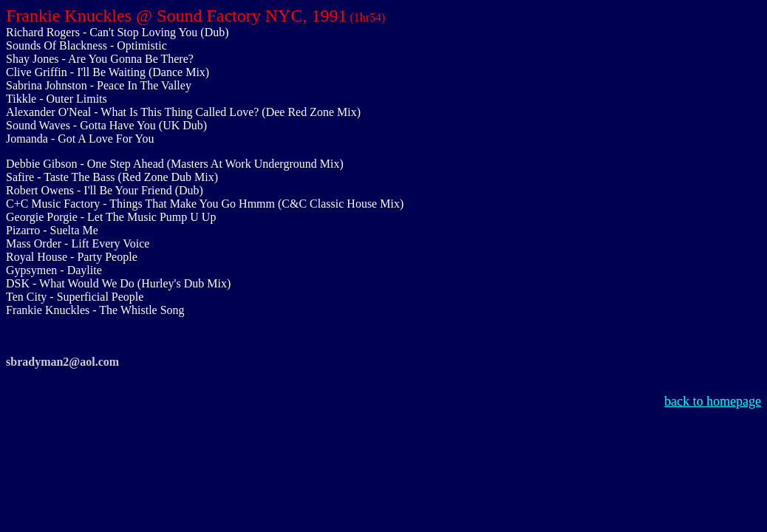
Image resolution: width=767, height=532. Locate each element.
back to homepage (713, 401)
